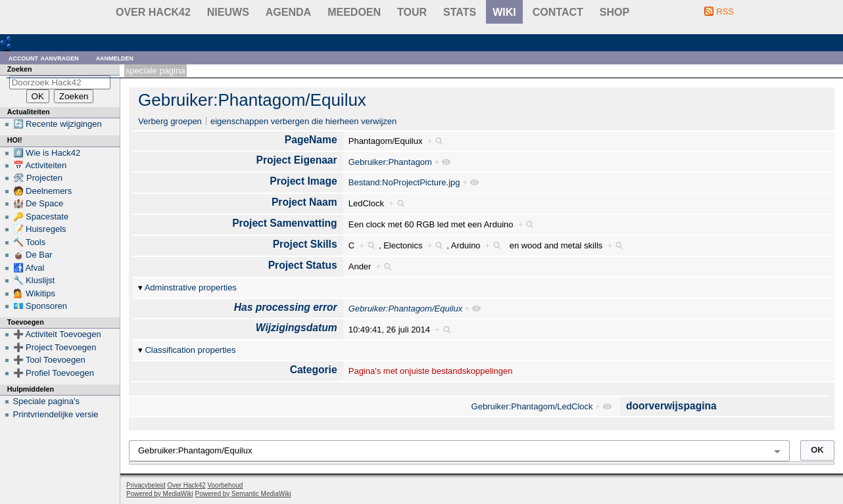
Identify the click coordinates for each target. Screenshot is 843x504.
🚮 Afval (29, 268)
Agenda (288, 12)
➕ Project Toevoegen (55, 347)
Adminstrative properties (191, 287)
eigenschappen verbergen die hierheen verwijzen (303, 121)
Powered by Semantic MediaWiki (243, 494)
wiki (504, 12)
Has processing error (286, 307)
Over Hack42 (153, 12)
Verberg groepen (170, 121)
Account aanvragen (44, 57)
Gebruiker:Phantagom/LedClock (532, 406)
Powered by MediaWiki (160, 494)
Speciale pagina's (47, 401)
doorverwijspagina (671, 406)
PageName (311, 140)
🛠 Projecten (38, 178)
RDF (27, 42)
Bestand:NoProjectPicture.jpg (404, 182)
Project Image (303, 181)
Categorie (314, 370)
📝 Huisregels (40, 229)
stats (460, 12)
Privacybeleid (146, 485)
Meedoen (354, 12)
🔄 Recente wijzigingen (58, 124)
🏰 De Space (38, 203)
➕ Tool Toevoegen (49, 360)
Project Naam (304, 202)
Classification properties (190, 350)
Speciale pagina (155, 71)
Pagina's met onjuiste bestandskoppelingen (431, 371)
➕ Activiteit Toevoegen (57, 334)
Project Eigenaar (297, 160)
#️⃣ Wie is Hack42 (47, 153)
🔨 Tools (30, 242)
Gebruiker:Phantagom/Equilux (252, 100)
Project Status (303, 265)
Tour (412, 12)
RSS (725, 11)
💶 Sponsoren (40, 306)
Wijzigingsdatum (297, 328)
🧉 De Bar (33, 255)
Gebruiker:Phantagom (390, 162)
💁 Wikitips (34, 293)
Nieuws (228, 12)
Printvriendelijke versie (56, 414)
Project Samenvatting (284, 223)
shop (614, 12)
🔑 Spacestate (41, 217)
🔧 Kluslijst (34, 280)
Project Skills (305, 244)
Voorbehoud (225, 485)
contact (558, 12)
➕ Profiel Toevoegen (54, 373)
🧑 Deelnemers (43, 191)
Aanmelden (115, 57)
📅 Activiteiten (40, 165)
